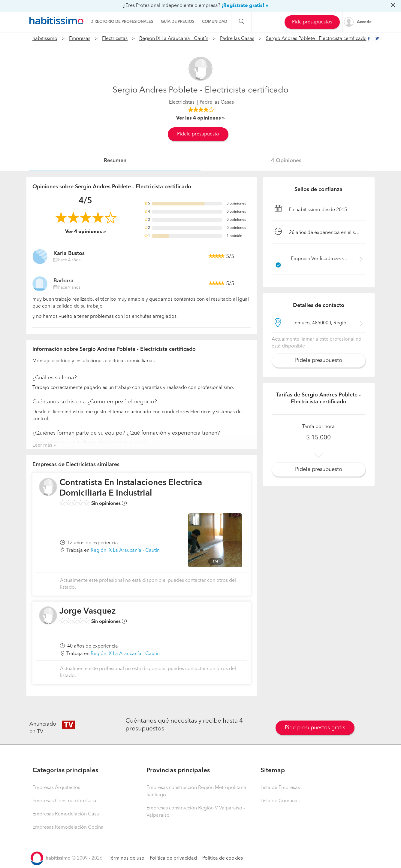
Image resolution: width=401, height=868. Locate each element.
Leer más (42, 445)
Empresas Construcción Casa (64, 801)
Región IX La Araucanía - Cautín (174, 39)
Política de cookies (223, 858)
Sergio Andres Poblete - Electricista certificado (316, 39)
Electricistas (115, 39)
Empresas (80, 39)
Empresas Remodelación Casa (66, 814)
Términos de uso (127, 858)
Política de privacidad (173, 858)
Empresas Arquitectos (56, 788)
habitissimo (45, 39)
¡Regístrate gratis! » (245, 6)
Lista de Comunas (280, 801)
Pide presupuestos (312, 22)
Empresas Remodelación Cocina (68, 827)
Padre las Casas (237, 39)
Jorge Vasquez (88, 612)
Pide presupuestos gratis (315, 728)
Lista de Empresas (280, 788)
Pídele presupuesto (198, 134)
